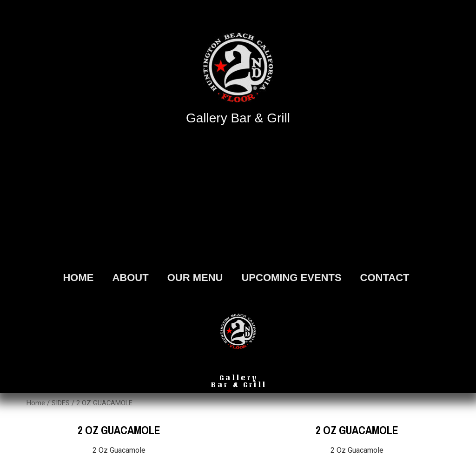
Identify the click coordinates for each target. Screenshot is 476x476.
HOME (78, 278)
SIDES (61, 403)
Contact (385, 278)
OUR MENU (195, 278)
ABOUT (130, 278)
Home (36, 403)
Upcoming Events (291, 278)
